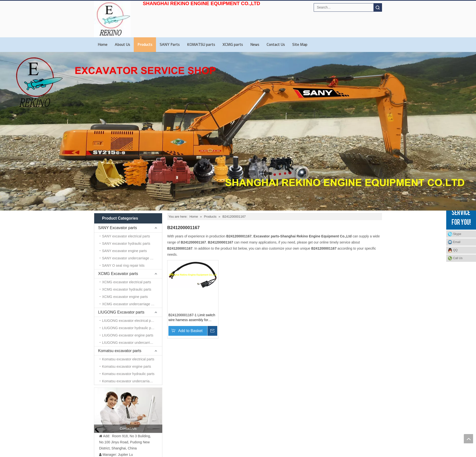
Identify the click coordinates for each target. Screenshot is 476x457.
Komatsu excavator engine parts (127, 366)
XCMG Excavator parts (118, 274)
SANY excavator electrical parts (126, 236)
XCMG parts (233, 45)
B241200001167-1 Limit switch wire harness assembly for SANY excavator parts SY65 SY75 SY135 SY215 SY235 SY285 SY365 (192, 318)
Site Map (300, 45)
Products (145, 45)
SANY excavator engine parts (124, 251)
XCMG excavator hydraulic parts (127, 289)
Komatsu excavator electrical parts (128, 359)
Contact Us (276, 45)
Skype (457, 234)
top (468, 439)
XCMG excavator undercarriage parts (130, 304)
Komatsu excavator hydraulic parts (128, 374)
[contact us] (128, 410)
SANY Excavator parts (118, 228)
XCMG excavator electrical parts (127, 282)
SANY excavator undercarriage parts (130, 258)
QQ (455, 250)
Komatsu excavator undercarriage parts (132, 381)
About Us (122, 45)
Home (103, 45)
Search (378, 7)
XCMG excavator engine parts (125, 297)
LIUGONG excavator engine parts (128, 335)
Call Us (458, 258)
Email (457, 242)
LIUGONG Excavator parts (121, 312)
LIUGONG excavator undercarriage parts (132, 343)
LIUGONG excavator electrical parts (129, 321)
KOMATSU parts (201, 45)
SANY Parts (170, 45)
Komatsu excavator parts (120, 351)
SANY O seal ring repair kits (123, 265)
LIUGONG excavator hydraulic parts (129, 328)
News (255, 45)
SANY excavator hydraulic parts (126, 244)
